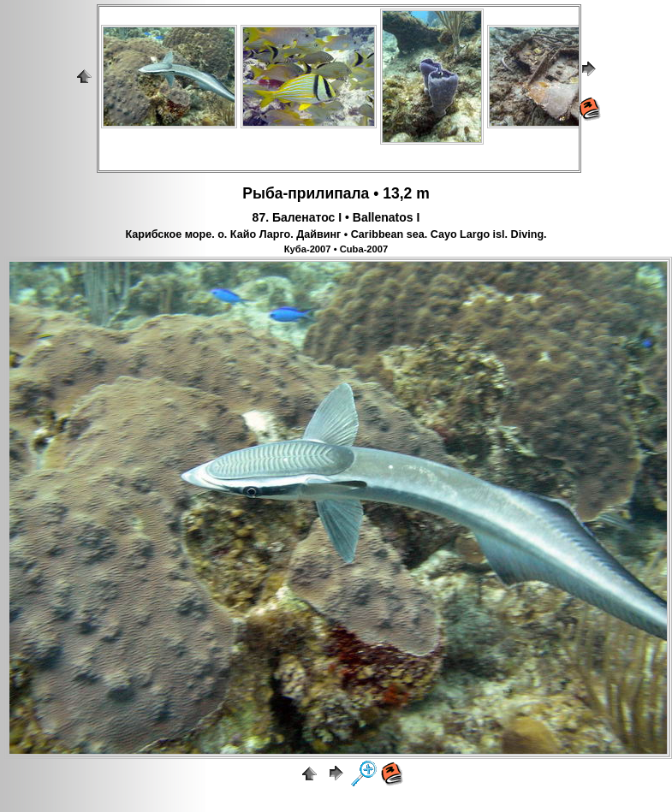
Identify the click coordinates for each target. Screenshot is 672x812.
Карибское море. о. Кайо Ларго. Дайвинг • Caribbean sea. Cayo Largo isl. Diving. (336, 234)
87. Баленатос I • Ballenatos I (336, 217)
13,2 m (406, 193)
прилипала (328, 193)
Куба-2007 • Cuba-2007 (336, 249)
